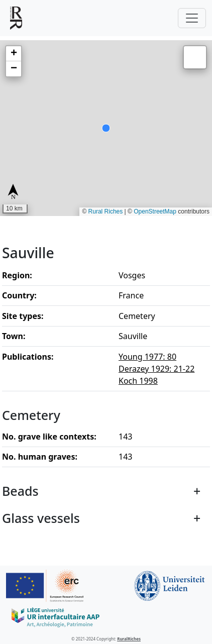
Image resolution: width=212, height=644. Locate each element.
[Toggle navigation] (192, 18)
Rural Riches (106, 211)
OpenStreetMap (155, 211)
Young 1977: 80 (147, 357)
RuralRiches (129, 639)
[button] (14, 54)
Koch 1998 (138, 381)
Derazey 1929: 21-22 (156, 369)
